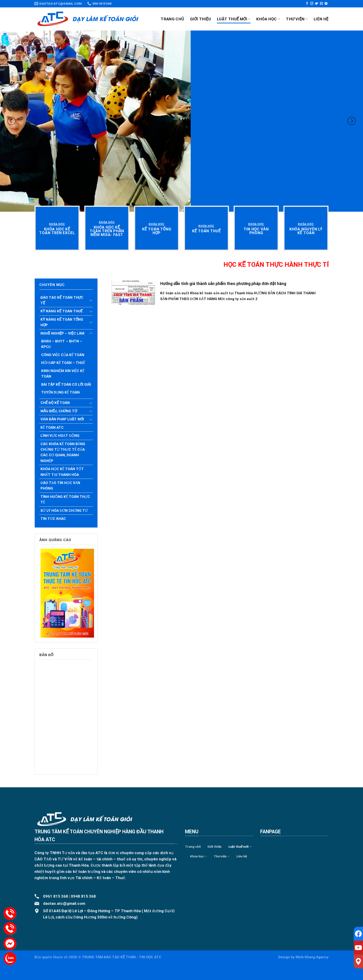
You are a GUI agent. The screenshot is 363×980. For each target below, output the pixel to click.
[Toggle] (91, 300)
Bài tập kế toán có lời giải (66, 385)
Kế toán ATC (52, 428)
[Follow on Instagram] (312, 4)
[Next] (352, 121)
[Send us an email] (321, 4)
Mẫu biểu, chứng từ (59, 411)
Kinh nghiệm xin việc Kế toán (63, 374)
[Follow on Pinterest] (326, 4)
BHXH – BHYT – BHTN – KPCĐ (62, 344)
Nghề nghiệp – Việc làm (62, 333)
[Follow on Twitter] (317, 4)
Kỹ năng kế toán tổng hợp (62, 322)
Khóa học (268, 19)
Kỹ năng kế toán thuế (62, 311)
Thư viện (297, 19)
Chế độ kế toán (55, 403)
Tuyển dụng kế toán (60, 392)
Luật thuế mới (234, 19)
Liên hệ (321, 19)
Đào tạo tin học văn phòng (60, 486)
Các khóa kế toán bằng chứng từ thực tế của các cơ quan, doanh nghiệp (63, 452)
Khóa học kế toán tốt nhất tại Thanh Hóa (62, 472)
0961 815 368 (56, 896)
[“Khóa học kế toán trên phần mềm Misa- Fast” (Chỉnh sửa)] (107, 231)
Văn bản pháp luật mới (62, 419)
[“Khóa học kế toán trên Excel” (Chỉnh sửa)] (57, 231)
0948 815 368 (83, 896)
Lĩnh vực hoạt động (60, 436)
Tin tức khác (53, 519)
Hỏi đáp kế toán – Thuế (63, 363)
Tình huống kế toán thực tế (65, 499)
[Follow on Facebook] (307, 4)
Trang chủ (172, 19)
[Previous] (11, 121)
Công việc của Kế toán (63, 355)
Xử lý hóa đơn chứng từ (64, 511)
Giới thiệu (201, 19)
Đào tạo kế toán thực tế (62, 300)
